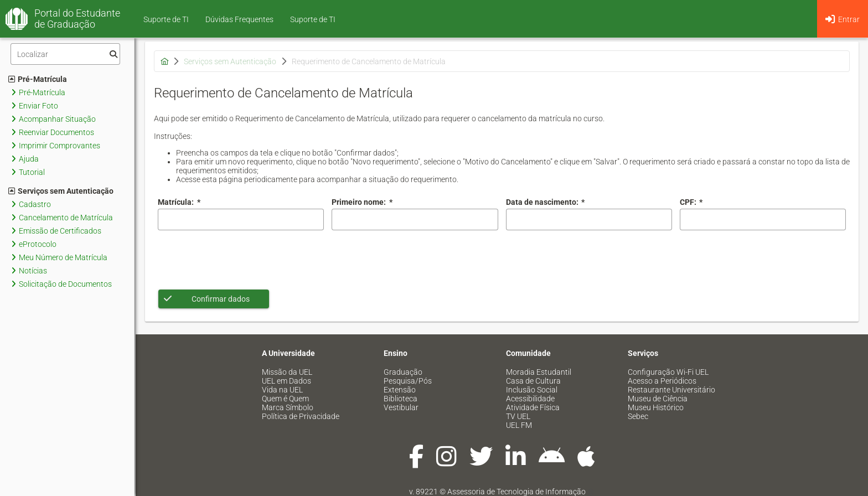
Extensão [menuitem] (400, 390)
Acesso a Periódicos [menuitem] (662, 381)
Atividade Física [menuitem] (533, 407)
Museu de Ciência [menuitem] (658, 399)
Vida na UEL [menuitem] (282, 390)
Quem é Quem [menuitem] (285, 399)
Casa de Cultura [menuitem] (533, 381)
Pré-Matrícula (38, 79)
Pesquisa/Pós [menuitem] (408, 381)
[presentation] (242, 260)
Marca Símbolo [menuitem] (288, 407)
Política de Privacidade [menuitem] (301, 416)
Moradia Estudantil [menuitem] (539, 372)
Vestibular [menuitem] (401, 407)
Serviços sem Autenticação (61, 191)
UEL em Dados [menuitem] (286, 381)
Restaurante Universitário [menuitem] (671, 390)
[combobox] (589, 219)
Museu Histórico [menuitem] (656, 407)
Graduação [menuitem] (403, 372)
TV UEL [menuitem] (518, 416)
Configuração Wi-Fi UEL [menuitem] (668, 372)
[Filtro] (65, 54)
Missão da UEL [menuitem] (287, 372)
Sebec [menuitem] (638, 416)
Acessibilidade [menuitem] (530, 399)
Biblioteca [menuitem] (401, 399)
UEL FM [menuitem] (519, 425)
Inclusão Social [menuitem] (532, 390)
